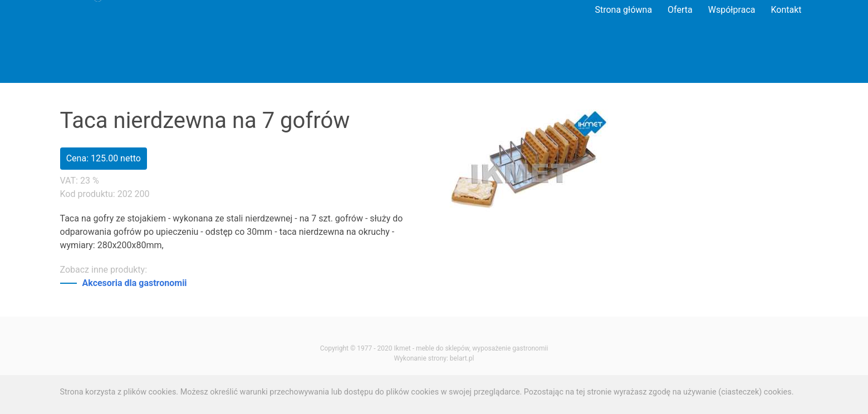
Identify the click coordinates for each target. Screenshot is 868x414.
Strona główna (623, 10)
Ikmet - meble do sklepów (432, 348)
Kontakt (786, 10)
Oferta (680, 10)
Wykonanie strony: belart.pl (434, 358)
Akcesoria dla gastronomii (135, 283)
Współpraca (732, 10)
